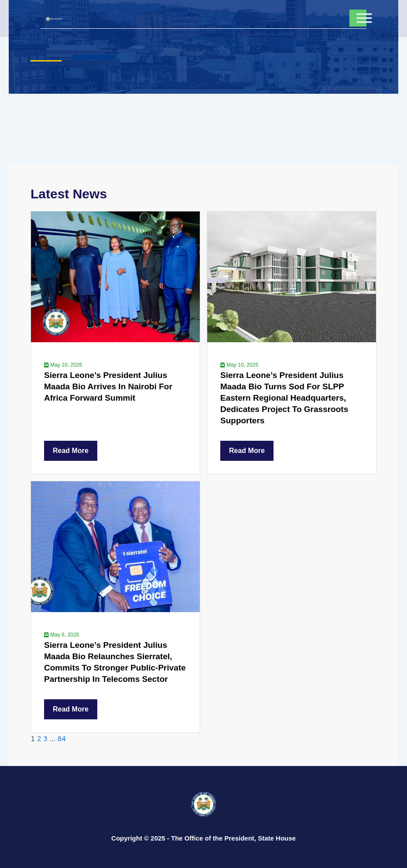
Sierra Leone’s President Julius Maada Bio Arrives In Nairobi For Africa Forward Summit (108, 386)
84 (62, 738)
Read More (71, 451)
